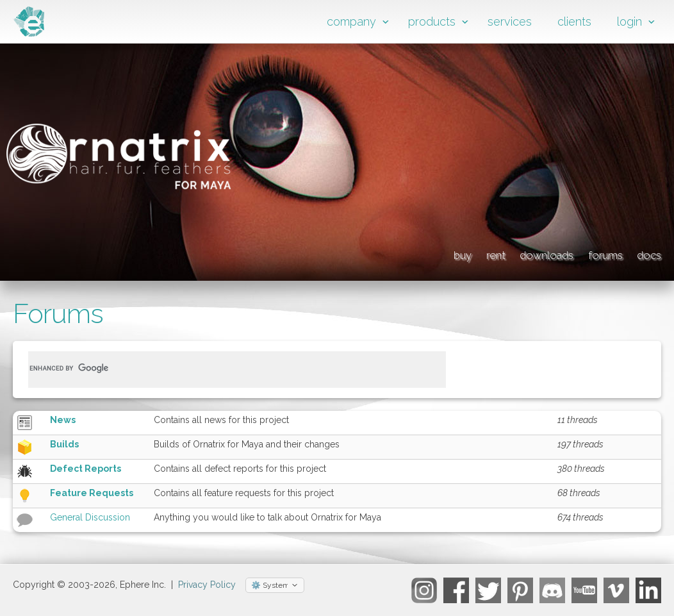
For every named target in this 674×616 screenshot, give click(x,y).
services (510, 21)
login (629, 21)
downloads (482, 253)
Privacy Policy (207, 585)
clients (574, 21)
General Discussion (90, 517)
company (351, 21)
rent (400, 253)
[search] (222, 368)
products (432, 21)
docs (645, 253)
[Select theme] (275, 585)
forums (574, 253)
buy (342, 253)
